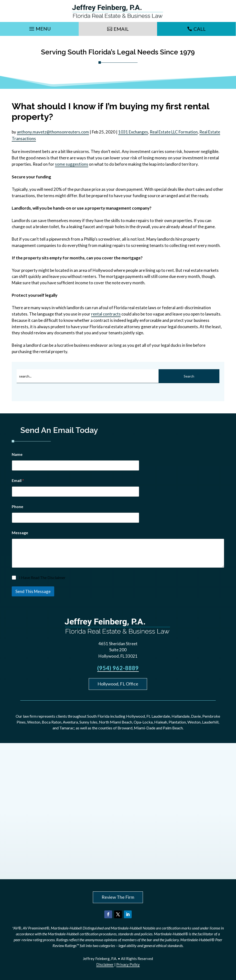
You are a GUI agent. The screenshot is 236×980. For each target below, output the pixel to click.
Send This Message (33, 591)
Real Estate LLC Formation (174, 132)
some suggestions (72, 164)
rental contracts (106, 314)
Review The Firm (118, 897)
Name (17, 454)
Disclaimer (105, 964)
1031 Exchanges (133, 132)
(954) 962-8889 (118, 668)
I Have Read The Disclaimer (42, 577)
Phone (17, 506)
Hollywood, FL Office (118, 684)
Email (121, 29)
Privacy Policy (128, 964)
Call (200, 29)
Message (20, 533)
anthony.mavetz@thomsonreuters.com (53, 132)
